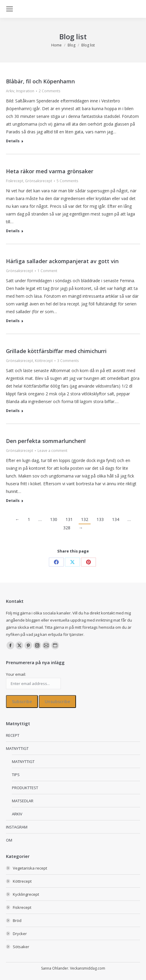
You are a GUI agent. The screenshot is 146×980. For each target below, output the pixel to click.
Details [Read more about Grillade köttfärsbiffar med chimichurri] (13, 411)
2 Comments (49, 91)
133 (100, 519)
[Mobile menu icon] (10, 9)
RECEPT (13, 735)
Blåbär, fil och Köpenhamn (40, 81)
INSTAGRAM (17, 827)
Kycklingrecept (26, 894)
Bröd (17, 920)
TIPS (16, 775)
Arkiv (10, 91)
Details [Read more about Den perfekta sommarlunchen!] (13, 501)
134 (116, 519)
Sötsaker (21, 947)
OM (9, 840)
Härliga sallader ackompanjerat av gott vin (62, 261)
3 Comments (68, 361)
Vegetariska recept (30, 868)
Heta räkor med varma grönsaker (50, 171)
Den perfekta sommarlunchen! (46, 441)
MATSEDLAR (23, 801)
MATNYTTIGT (17, 748)
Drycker (20, 934)
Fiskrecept (15, 181)
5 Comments (67, 181)
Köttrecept (44, 361)
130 (54, 519)
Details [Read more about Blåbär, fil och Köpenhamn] (13, 141)
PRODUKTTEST (25, 788)
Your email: (16, 674)
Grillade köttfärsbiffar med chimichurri (56, 351)
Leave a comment (52, 451)
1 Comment (47, 271)
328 (67, 528)
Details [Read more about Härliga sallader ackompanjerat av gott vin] (13, 321)
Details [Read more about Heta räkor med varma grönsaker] (13, 231)
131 (69, 519)
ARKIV (17, 814)
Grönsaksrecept (39, 181)
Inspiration (25, 91)
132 (85, 519)
